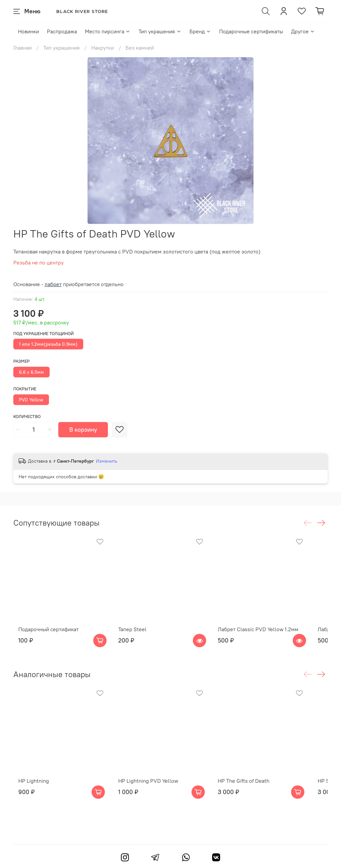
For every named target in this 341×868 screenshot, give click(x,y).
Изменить (107, 461)
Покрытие (25, 389)
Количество (27, 417)
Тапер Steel (136, 638)
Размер (21, 361)
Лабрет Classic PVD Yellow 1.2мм (271, 638)
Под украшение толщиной (43, 334)
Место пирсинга (108, 31)
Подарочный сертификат (43, 638)
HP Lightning (29, 798)
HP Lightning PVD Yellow (152, 798)
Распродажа (62, 31)
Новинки (28, 31)
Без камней (140, 48)
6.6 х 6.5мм (31, 372)
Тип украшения (160, 31)
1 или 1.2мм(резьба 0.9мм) (48, 344)
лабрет (53, 284)
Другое (303, 31)
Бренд (200, 31)
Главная (22, 48)
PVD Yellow (31, 400)
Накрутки (103, 48)
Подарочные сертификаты (251, 31)
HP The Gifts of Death (257, 798)
